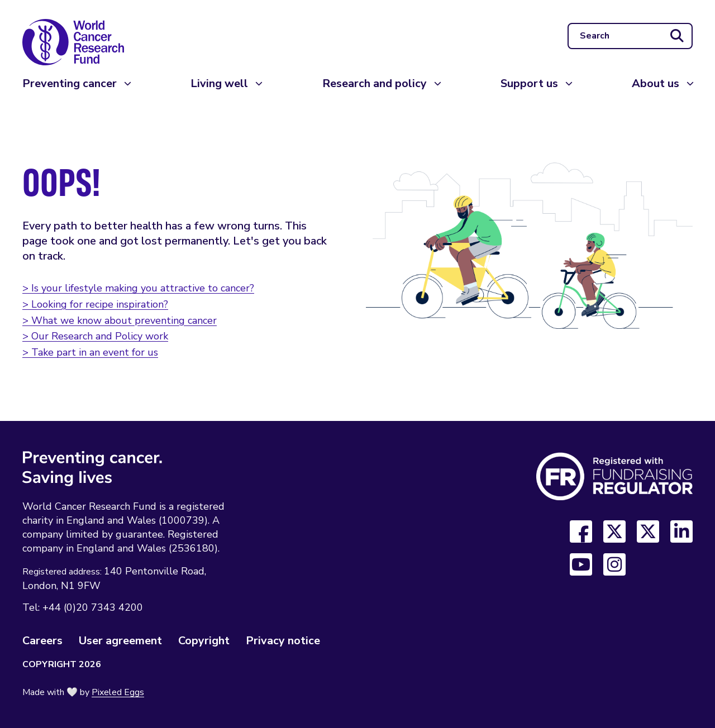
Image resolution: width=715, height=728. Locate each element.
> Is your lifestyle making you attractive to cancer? (138, 288)
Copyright (204, 641)
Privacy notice (283, 641)
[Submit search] (677, 36)
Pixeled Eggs (118, 692)
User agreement (120, 641)
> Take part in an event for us (90, 352)
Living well (219, 83)
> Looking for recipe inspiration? (95, 304)
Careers (42, 641)
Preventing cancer (70, 83)
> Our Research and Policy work (95, 336)
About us (656, 83)
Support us (529, 83)
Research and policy (375, 83)
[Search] (630, 36)
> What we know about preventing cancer (120, 320)
